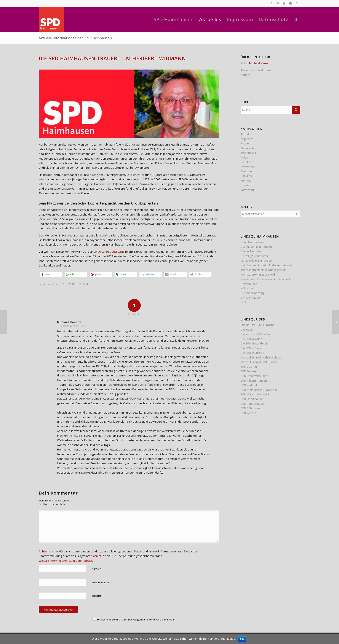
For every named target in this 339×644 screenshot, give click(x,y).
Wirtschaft (247, 190)
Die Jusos (247, 330)
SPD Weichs (248, 413)
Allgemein (247, 139)
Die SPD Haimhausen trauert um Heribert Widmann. (113, 58)
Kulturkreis (248, 288)
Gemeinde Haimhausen (256, 260)
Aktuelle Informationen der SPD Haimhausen (75, 38)
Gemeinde (248, 148)
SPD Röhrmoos (250, 408)
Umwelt (245, 185)
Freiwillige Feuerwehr (254, 256)
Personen (247, 171)
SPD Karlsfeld (250, 385)
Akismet (96, 556)
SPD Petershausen (253, 404)
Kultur (245, 157)
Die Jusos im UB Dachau (256, 334)
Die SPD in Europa (252, 353)
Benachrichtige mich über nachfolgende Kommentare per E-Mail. (134, 619)
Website (96, 596)
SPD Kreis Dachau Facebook (259, 390)
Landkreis (247, 162)
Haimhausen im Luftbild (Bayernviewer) (266, 265)
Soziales (246, 176)
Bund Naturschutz (252, 242)
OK (242, 639)
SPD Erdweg (249, 371)
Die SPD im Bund (251, 339)
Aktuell (245, 134)
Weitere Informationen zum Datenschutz (65, 561)
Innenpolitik (248, 153)
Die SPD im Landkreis (254, 343)
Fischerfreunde (251, 251)
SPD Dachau (249, 366)
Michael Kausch (78, 284)
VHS (243, 302)
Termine (246, 181)
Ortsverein (248, 167)
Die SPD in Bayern (252, 348)
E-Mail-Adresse (102, 582)
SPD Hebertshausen (254, 376)
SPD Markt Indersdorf (255, 394)
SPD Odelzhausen (253, 399)
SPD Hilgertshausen (254, 381)
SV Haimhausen (251, 298)
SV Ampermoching (253, 293)
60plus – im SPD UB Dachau (258, 325)
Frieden (246, 143)
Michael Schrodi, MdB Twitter (259, 362)
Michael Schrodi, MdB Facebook (261, 357)
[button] (51, 274)
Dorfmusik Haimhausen (256, 247)
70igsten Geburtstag (111, 252)
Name (96, 569)
